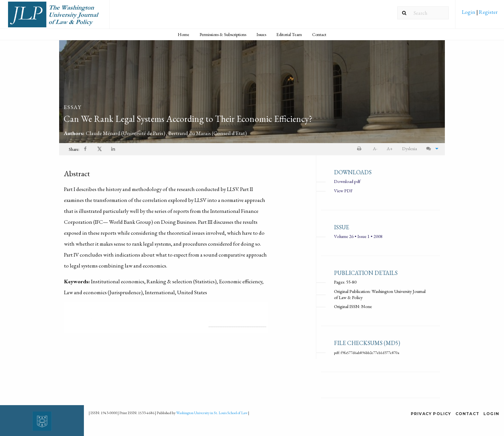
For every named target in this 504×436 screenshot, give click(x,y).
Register (488, 12)
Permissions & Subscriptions (223, 34)
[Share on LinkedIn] (113, 149)
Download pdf (347, 182)
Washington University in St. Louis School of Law (212, 413)
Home (184, 34)
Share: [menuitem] (74, 149)
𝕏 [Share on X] (99, 149)
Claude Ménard (126, 133)
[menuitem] (480, 14)
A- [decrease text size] (375, 148)
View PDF (343, 191)
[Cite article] (431, 149)
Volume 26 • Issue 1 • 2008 (358, 236)
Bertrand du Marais (208, 133)
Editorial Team (289, 34)
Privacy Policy (431, 414)
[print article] (360, 149)
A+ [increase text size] (390, 148)
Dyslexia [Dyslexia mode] (410, 148)
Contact (319, 34)
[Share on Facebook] (86, 149)
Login (469, 12)
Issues (261, 34)
